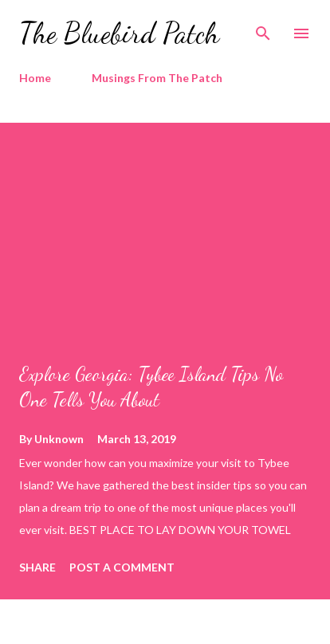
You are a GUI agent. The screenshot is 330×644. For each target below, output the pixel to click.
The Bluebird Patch (119, 33)
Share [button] (37, 567)
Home (35, 78)
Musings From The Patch (157, 78)
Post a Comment (122, 567)
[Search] (263, 29)
